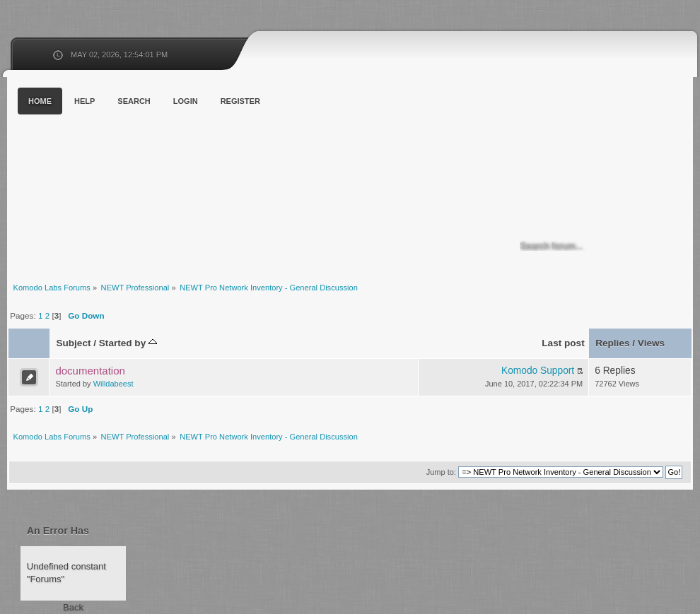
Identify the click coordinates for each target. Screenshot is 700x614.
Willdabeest (113, 384)
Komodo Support (538, 371)
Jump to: (441, 472)
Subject (73, 343)
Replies (612, 343)
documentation (90, 371)
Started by (128, 343)
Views (651, 343)
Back (73, 607)
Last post (563, 343)
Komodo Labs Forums (145, 176)
